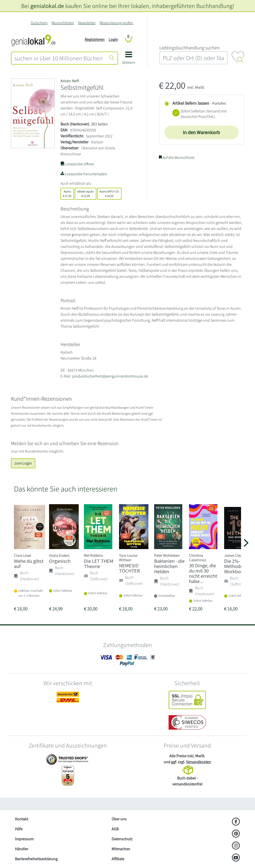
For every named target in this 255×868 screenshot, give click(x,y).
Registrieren (95, 40)
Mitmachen (121, 849)
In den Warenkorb (201, 132)
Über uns (119, 819)
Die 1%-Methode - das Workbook (239, 566)
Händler (22, 849)
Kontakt (22, 819)
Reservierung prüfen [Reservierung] (116, 23)
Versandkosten (198, 762)
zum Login (23, 463)
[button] (129, 60)
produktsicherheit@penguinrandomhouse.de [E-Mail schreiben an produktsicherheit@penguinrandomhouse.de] (110, 376)
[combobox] (59, 58)
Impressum (24, 839)
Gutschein (39, 23)
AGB (115, 829)
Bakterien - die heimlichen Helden (169, 566)
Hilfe (19, 829)
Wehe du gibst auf (29, 564)
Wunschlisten (63, 23)
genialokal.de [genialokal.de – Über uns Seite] (47, 6)
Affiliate (118, 859)
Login (113, 40)
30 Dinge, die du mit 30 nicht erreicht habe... (203, 573)
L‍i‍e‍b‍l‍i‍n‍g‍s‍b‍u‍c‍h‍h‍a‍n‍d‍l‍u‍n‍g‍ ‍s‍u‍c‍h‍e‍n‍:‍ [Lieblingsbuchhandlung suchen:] (190, 48)
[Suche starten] (112, 58)
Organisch (60, 561)
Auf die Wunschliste (177, 157)
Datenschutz (122, 839)
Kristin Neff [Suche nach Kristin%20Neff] (70, 81)
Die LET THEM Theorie (99, 564)
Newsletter (87, 23)
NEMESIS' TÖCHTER (129, 568)
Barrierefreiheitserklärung (36, 859)
